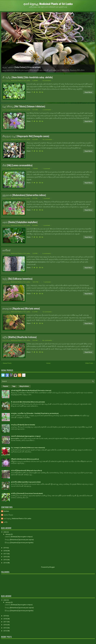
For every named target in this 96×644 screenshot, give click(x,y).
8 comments (47, 81)
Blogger (52, 567)
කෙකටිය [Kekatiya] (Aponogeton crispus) (26, 436)
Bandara (6, 511)
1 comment (46, 169)
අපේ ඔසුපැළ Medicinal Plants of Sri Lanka (48, 4)
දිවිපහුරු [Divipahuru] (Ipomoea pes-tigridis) (19, 543)
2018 (5, 551)
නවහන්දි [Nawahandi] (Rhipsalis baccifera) (26, 471)
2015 (5, 560)
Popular (6, 386)
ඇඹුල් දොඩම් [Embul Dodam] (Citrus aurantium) (22, 67)
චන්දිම (6, 522)
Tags (14, 386)
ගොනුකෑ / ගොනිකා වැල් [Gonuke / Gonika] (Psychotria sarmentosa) (35, 413)
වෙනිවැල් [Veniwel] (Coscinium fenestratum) (27, 493)
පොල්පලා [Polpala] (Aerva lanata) (23, 425)
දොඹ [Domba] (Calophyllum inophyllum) (20, 222)
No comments (47, 139)
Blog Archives (24, 386)
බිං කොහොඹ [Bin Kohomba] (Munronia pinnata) (28, 402)
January (8, 534)
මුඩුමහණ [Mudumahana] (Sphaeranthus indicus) (24, 195)
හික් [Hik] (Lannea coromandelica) (17, 165)
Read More (88, 92)
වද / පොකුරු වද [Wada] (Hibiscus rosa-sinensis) (28, 448)
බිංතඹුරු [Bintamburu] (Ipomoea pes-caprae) (19, 540)
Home (48, 363)
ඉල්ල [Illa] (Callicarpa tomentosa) (17, 279)
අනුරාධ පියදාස (8, 515)
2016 (5, 557)
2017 (5, 554)
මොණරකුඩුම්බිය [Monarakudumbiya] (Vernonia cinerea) (31, 390)
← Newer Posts (6, 363)
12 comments (47, 312)
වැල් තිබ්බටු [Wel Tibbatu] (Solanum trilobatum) (24, 106)
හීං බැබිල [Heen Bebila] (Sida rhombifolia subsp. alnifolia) (28, 77)
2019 (5, 548)
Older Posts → (90, 363)
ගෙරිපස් (6, 250)
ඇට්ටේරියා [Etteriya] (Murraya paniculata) (26, 482)
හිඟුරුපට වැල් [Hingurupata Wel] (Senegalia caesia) (26, 136)
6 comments (47, 253)
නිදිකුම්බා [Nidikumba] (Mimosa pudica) (25, 459)
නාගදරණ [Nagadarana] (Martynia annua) (21, 308)
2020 (5, 532)
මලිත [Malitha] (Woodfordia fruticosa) (19, 337)
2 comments (47, 110)
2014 (5, 563)
